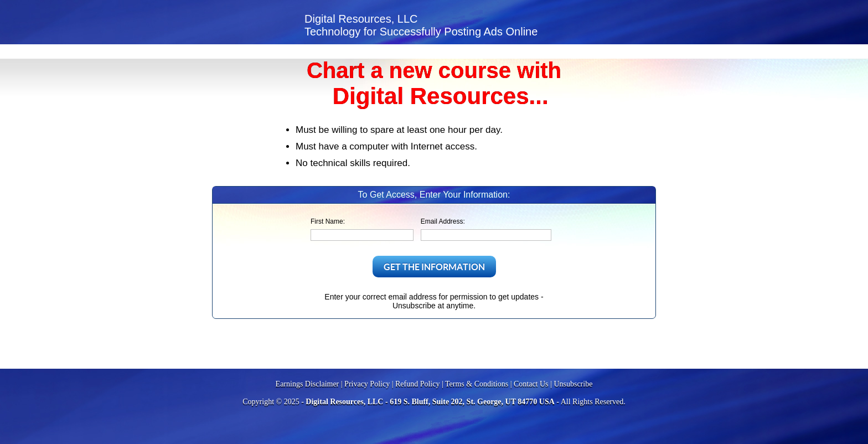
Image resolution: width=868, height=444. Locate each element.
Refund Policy (418, 384)
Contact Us (531, 384)
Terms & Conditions (477, 384)
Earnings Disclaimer (308, 384)
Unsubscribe (573, 384)
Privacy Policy (367, 384)
